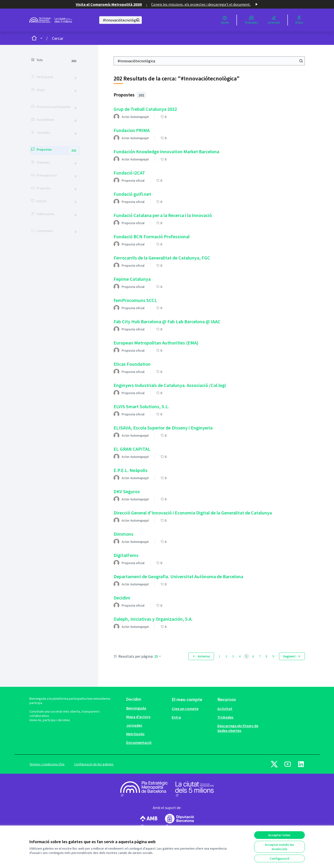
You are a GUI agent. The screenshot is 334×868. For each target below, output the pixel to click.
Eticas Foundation (132, 364)
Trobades (225, 717)
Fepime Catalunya (132, 279)
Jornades (134, 725)
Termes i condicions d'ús (47, 764)
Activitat (225, 709)
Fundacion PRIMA (132, 130)
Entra (176, 717)
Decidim (122, 598)
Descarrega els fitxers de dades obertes (238, 728)
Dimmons (123, 534)
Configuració (279, 858)
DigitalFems (126, 555)
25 (158, 656)
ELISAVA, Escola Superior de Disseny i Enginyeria (163, 428)
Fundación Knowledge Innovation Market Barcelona (166, 151)
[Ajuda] (225, 20)
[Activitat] (274, 20)
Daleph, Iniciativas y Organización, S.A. (153, 619)
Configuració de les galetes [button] (94, 764)
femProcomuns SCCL (135, 300)
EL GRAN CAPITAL (132, 449)
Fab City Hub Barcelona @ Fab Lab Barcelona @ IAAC (167, 321)
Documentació (139, 742)
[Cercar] (121, 20)
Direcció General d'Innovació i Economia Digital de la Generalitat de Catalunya (193, 513)
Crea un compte (185, 709)
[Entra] (299, 20)
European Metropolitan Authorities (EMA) (156, 343)
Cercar (58, 38)
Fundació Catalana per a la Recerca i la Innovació (163, 215)
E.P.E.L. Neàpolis (131, 470)
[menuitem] (147, 708)
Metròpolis (135, 734)
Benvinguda (136, 708)
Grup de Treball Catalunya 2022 (145, 109)
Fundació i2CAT (129, 173)
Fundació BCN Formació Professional (152, 236)
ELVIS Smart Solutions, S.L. (141, 406)
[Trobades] (251, 20)
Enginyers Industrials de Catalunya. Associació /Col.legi (170, 385)
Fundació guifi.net (132, 194)
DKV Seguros (127, 491)
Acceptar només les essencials (279, 847)
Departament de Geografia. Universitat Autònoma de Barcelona (178, 576)
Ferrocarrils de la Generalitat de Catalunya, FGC (162, 258)
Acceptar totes (279, 835)
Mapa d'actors (138, 717)
